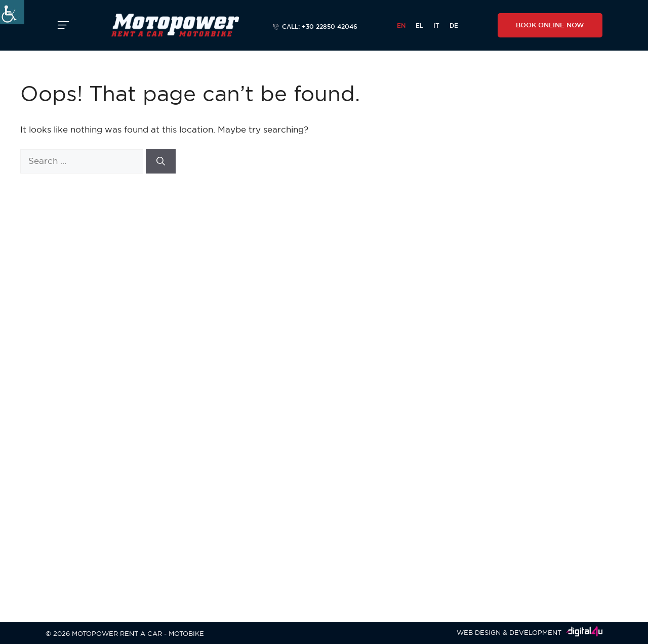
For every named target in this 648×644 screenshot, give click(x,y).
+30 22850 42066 (152, 360)
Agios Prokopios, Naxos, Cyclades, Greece (135, 347)
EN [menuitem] (401, 26)
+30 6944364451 (92, 373)
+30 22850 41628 (92, 444)
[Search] (161, 161)
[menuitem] (401, 25)
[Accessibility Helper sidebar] (12, 12)
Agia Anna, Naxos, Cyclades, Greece (126, 433)
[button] (63, 25)
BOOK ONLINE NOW (550, 25)
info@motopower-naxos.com (107, 386)
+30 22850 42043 (93, 536)
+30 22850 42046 (93, 360)
